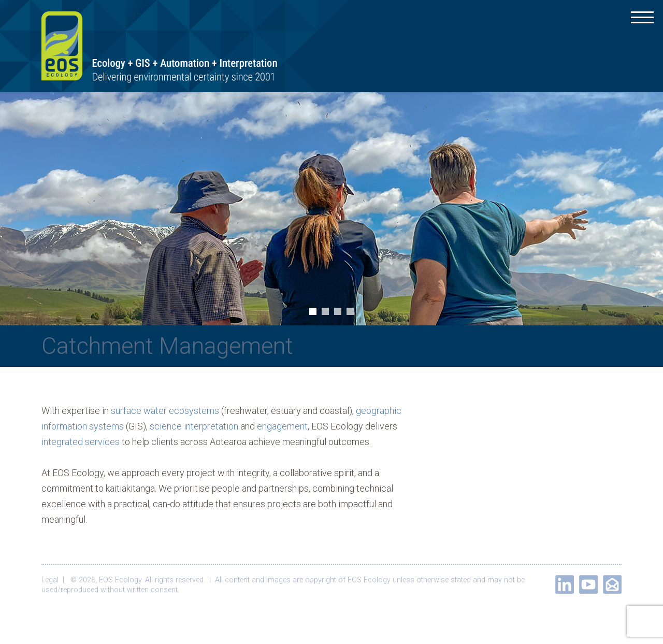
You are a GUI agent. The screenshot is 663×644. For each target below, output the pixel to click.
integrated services (81, 442)
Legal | (55, 580)
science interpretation (194, 426)
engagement (282, 426)
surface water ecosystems (165, 411)
